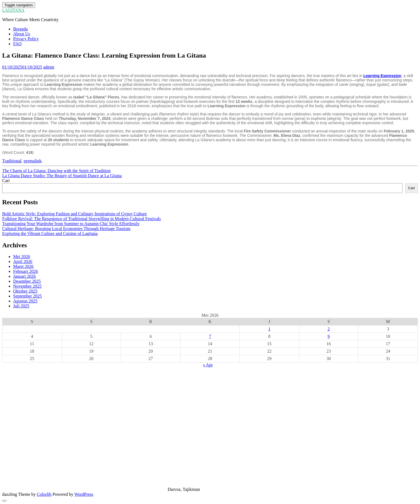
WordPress (84, 494)
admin (49, 67)
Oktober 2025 (25, 291)
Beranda (20, 29)
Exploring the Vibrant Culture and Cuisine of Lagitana (50, 233)
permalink (33, 161)
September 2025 (27, 296)
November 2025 (27, 286)
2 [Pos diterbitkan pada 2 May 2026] (329, 329)
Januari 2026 (24, 276)
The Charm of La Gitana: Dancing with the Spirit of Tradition (56, 171)
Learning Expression (382, 76)
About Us (22, 34)
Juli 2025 (21, 306)
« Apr (208, 365)
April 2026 (23, 261)
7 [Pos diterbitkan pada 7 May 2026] (210, 336)
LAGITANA (13, 10)
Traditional (12, 161)
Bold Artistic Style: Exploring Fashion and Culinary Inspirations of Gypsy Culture (75, 214)
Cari (6, 181)
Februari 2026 (25, 271)
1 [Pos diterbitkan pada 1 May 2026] (269, 329)
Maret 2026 (23, 266)
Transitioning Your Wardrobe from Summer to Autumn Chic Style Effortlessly (71, 224)
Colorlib (44, 494)
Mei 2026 (22, 257)
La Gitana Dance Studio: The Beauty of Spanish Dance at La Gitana (62, 176)
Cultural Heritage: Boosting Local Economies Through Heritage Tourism (66, 229)
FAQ (17, 44)
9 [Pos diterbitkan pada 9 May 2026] (329, 336)
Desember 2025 (27, 281)
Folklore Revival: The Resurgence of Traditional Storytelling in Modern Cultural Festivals (82, 219)
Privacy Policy (26, 39)
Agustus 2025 (25, 301)
